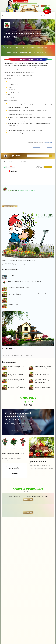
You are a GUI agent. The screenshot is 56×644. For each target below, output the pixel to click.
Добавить (37, 167)
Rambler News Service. (48, 142)
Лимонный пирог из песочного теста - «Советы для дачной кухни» (28, 260)
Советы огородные (49, 16)
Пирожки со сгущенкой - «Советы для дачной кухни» (28, 264)
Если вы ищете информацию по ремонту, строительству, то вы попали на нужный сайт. (22, 16)
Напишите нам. (49, 147)
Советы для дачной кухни (21, 162)
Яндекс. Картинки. (49, 145)
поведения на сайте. (37, 147)
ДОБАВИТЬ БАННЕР (10, 206)
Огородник (9, 162)
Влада (15, 23)
